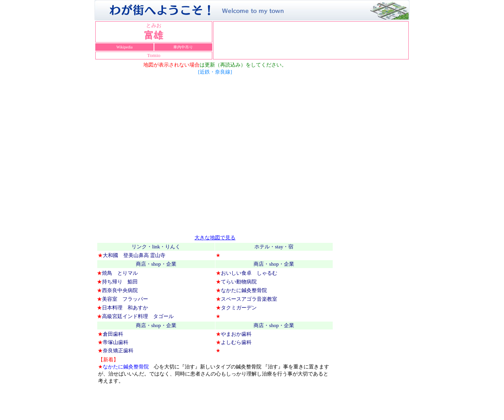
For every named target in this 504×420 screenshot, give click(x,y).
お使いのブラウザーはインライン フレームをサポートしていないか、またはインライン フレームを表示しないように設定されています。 (311, 41)
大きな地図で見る (215, 238)
